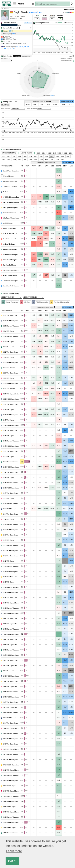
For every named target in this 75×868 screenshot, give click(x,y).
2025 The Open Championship (14, 315)
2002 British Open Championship (15, 765)
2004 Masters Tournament (12, 733)
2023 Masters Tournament (12, 347)
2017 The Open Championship (14, 451)
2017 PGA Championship (12, 446)
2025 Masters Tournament (12, 326)
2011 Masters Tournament (12, 587)
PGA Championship (10, 192)
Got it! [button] (12, 861)
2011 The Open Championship (13, 577)
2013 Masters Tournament (12, 545)
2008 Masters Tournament (12, 650)
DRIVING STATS (67, 102)
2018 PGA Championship (12, 425)
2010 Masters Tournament (12, 608)
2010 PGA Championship (12, 592)
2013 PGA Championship (12, 530)
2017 (11, 31)
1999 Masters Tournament (12, 833)
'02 (20, 47)
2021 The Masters (9, 389)
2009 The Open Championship (14, 619)
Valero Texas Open (9, 228)
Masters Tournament (10, 249)
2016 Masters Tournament (12, 483)
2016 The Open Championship (14, 472)
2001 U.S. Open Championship (14, 791)
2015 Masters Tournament (12, 504)
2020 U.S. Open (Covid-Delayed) (14, 394)
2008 (13, 34)
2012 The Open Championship (14, 556)
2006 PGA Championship (12, 676)
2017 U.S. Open (8, 457)
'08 (28, 47)
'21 (13, 49)
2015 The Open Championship (14, 493)
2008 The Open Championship (14, 639)
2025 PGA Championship (12, 321)
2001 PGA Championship (12, 781)
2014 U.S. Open (8, 519)
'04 (22, 47)
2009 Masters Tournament (12, 629)
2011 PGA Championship (12, 572)
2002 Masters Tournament (12, 775)
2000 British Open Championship (15, 807)
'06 (25, 47)
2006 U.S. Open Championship (14, 686)
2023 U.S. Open (8, 342)
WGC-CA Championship (11, 260)
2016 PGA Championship (12, 467)
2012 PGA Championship (12, 551)
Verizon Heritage (9, 244)
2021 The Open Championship (14, 373)
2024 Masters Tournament (12, 336)
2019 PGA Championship (12, 415)
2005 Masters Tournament (12, 713)
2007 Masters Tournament (12, 671)
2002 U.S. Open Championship (14, 770)
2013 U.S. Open (8, 540)
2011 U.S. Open (8, 582)
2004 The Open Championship (14, 723)
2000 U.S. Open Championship (14, 812)
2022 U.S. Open (8, 357)
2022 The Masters (9, 368)
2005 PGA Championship (12, 697)
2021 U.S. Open (8, 378)
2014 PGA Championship (12, 509)
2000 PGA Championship (12, 801)
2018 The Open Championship (14, 430)
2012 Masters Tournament (12, 566)
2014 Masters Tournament (12, 524)
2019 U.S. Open (8, 410)
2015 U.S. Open (8, 498)
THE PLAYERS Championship (14, 234)
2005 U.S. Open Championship (14, 707)
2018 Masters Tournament (12, 441)
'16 (7, 49)
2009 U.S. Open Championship (14, 624)
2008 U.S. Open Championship (14, 645)
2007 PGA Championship (12, 655)
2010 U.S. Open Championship (14, 603)
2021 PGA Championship (12, 383)
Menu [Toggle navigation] (18, 4)
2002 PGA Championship (12, 760)
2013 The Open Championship (14, 535)
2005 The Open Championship (14, 702)
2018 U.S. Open (8, 436)
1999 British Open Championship (15, 828)
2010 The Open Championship (14, 598)
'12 (2, 49)
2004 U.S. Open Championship (14, 728)
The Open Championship (12, 207)
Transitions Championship (12, 254)
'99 (17, 47)
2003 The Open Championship (14, 744)
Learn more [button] (14, 851)
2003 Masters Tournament (12, 754)
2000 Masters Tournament (12, 817)
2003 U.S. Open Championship (14, 749)
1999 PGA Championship (12, 822)
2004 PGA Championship (12, 718)
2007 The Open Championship (14, 660)
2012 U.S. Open (8, 561)
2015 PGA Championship (12, 488)
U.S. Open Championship (12, 218)
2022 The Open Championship (14, 352)
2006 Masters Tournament (12, 692)
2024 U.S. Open (8, 331)
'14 (5, 49)
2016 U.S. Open (8, 477)
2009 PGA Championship (12, 613)
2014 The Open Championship (14, 514)
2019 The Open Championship (14, 404)
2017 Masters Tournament (12, 462)
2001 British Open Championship (15, 786)
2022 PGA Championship (12, 362)
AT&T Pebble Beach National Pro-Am (16, 275)
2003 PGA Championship (12, 739)
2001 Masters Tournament (12, 796)
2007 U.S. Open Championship (14, 666)
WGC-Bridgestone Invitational (13, 197)
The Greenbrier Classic (11, 202)
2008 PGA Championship (12, 634)
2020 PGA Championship (12, 399)
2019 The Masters (9, 420)
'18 (10, 49)
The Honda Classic (9, 265)
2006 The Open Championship (14, 681)
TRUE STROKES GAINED (42, 102)
